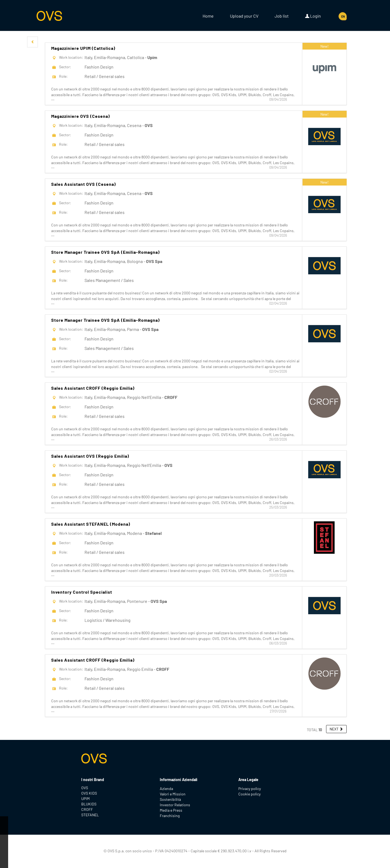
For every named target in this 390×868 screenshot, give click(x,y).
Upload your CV (244, 16)
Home (208, 16)
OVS (85, 788)
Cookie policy (249, 794)
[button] (32, 42)
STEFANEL (90, 815)
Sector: (65, 67)
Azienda (166, 789)
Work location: (71, 57)
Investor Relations (175, 805)
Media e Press (171, 810)
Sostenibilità (170, 799)
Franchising (170, 816)
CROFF (87, 809)
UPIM (85, 799)
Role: (63, 76)
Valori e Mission (173, 794)
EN (343, 16)
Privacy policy (250, 789)
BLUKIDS (89, 804)
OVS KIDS (89, 793)
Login (313, 16)
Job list (282, 16)
